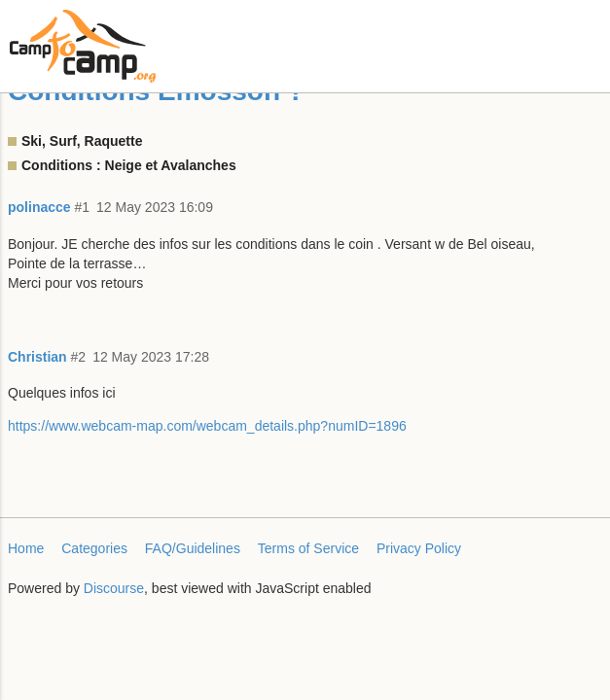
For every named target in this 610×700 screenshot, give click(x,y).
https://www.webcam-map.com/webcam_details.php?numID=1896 (207, 426)
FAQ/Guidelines (193, 548)
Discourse (114, 588)
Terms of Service (308, 548)
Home (26, 548)
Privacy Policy (419, 548)
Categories (94, 548)
